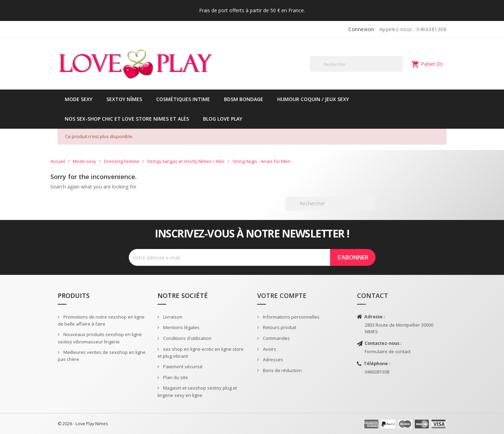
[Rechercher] (356, 64)
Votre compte (282, 296)
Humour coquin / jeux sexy (313, 99)
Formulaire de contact (388, 351)
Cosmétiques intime (183, 99)
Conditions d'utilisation (187, 338)
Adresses (272, 360)
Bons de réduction (282, 370)
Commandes (276, 338)
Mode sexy (79, 99)
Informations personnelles (291, 317)
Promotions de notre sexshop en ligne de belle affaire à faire (101, 321)
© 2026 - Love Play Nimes (83, 424)
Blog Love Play (223, 119)
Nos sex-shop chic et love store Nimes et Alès (127, 119)
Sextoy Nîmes (124, 99)
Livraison (172, 317)
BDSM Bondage (244, 99)
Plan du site (175, 377)
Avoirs (269, 349)
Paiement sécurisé (182, 367)
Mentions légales (181, 327)
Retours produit (279, 327)
